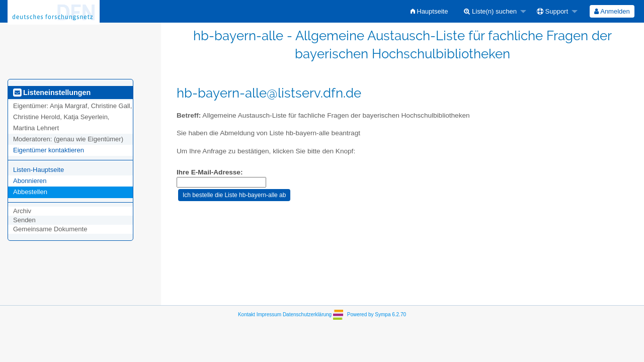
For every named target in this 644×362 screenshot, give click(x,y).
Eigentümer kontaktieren (49, 150)
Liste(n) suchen (490, 11)
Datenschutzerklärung (307, 314)
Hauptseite (429, 11)
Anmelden (612, 11)
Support (552, 11)
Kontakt (247, 314)
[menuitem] (429, 11)
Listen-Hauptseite (38, 170)
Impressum (269, 314)
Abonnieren (30, 181)
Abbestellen (30, 192)
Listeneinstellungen (52, 93)
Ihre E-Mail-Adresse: (210, 172)
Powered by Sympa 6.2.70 (377, 314)
